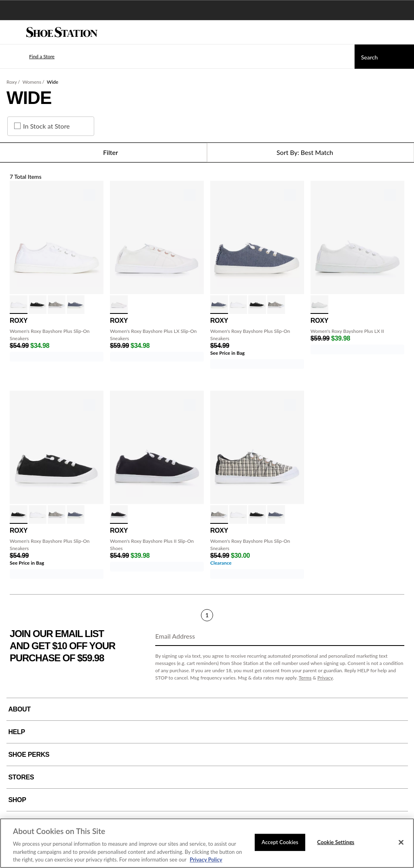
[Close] (401, 843)
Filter (103, 152)
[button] (30, 57)
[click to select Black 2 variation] (38, 305)
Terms (305, 678)
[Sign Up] (395, 637)
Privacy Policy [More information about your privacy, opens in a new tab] (206, 860)
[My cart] (403, 32)
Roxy (12, 82)
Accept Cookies (280, 842)
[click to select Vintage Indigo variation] (76, 305)
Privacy (325, 678)
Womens (32, 82)
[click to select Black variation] (119, 514)
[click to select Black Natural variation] (57, 305)
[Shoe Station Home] (62, 32)
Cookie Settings (336, 842)
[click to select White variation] (119, 305)
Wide (53, 82)
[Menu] (12, 32)
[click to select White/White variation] (19, 305)
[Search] (384, 57)
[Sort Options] (310, 152)
